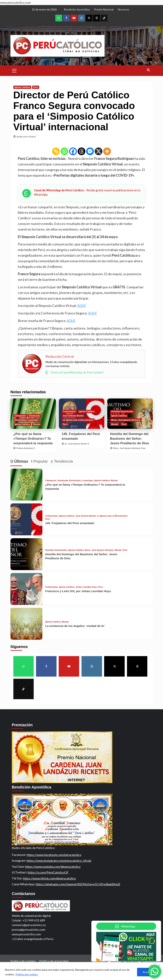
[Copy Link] (56, 151)
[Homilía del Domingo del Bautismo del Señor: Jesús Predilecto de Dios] (26, 554)
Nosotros (124, 9)
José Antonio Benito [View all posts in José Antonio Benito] (73, 416)
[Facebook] (73, 151)
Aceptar (148, 972)
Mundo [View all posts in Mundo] (37, 424)
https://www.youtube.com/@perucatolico (53, 866)
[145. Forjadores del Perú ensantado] (26, 519)
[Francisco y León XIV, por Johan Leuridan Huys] (26, 589)
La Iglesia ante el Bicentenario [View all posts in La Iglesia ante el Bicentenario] (78, 420)
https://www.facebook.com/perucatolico (54, 855)
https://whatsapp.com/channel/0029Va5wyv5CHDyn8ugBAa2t (78, 884)
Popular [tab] (40, 461)
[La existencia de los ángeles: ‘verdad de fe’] (26, 624)
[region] (81, 971)
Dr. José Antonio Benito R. (77, 444)
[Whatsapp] (64, 151)
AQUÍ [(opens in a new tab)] (81, 306)
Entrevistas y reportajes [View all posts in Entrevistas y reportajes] (27, 420)
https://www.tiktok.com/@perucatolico (49, 878)
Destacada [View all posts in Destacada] (34, 416)
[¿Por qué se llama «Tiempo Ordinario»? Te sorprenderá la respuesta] (26, 485)
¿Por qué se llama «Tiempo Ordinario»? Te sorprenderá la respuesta (33, 439)
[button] (14, 70)
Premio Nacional (104, 9)
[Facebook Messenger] (90, 151)
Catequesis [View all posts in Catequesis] (20, 416)
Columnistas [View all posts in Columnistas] (69, 411)
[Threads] (81, 151)
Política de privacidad (54, 961)
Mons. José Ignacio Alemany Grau (130, 448)
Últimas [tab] (21, 461)
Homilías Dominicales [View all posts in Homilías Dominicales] (122, 411)
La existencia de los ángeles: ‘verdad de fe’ (75, 626)
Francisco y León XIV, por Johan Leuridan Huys (78, 591)
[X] (99, 151)
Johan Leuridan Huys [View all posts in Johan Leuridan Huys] (86, 587)
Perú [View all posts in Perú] (36, 87)
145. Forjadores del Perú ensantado (70, 523)
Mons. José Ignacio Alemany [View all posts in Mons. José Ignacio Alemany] (126, 420)
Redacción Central (26, 137)
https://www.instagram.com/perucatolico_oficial (59, 860)
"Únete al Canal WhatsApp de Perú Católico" (75, 372)
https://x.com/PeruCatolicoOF (48, 872)
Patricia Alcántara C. (26, 448)
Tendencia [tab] (63, 461)
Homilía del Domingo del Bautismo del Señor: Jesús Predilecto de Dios (130, 439)
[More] (107, 151)
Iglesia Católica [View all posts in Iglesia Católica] (22, 87)
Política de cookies (27, 974)
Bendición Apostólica (77, 9)
